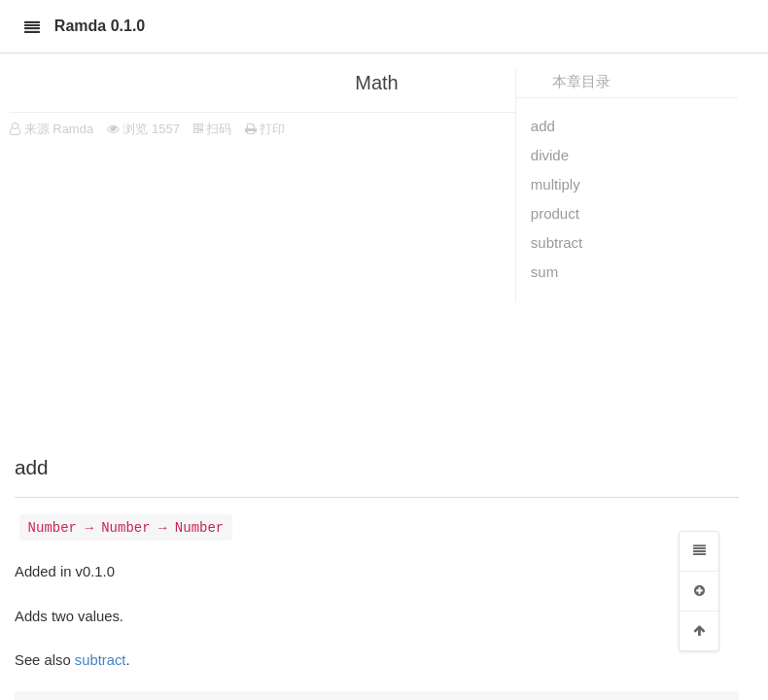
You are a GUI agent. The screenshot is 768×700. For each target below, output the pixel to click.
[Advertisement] (377, 292)
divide (550, 155)
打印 (265, 129)
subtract (557, 243)
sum (544, 272)
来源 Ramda (59, 129)
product (555, 213)
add (543, 126)
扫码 (213, 129)
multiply (556, 184)
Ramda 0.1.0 (100, 26)
